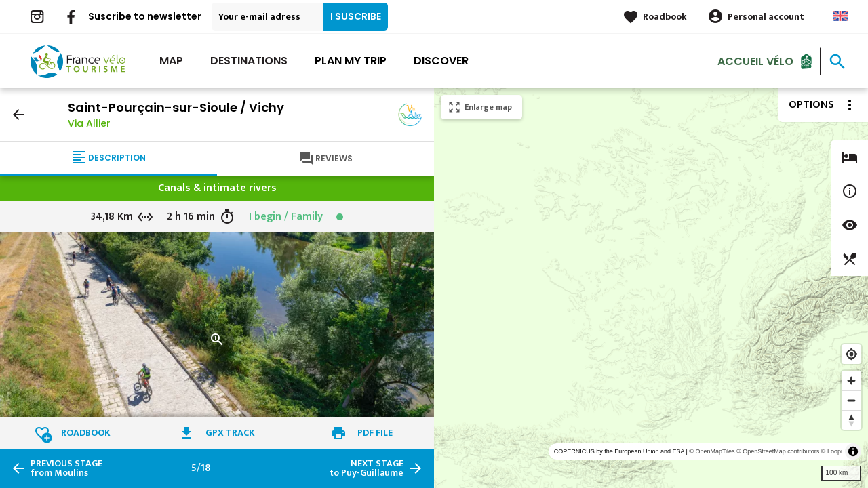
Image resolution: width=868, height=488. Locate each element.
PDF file (375, 433)
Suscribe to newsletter (145, 16)
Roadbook (665, 17)
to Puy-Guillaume (367, 468)
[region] (651, 288)
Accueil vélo (755, 61)
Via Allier (89, 123)
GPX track (230, 433)
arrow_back (18, 115)
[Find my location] (851, 354)
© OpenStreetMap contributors (778, 451)
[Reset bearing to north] (851, 420)
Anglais (840, 16)
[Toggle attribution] (853, 451)
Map (171, 61)
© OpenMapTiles (712, 451)
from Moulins (66, 468)
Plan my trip (351, 61)
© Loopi (832, 451)
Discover (441, 61)
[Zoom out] (851, 400)
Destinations (249, 61)
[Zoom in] (851, 381)
